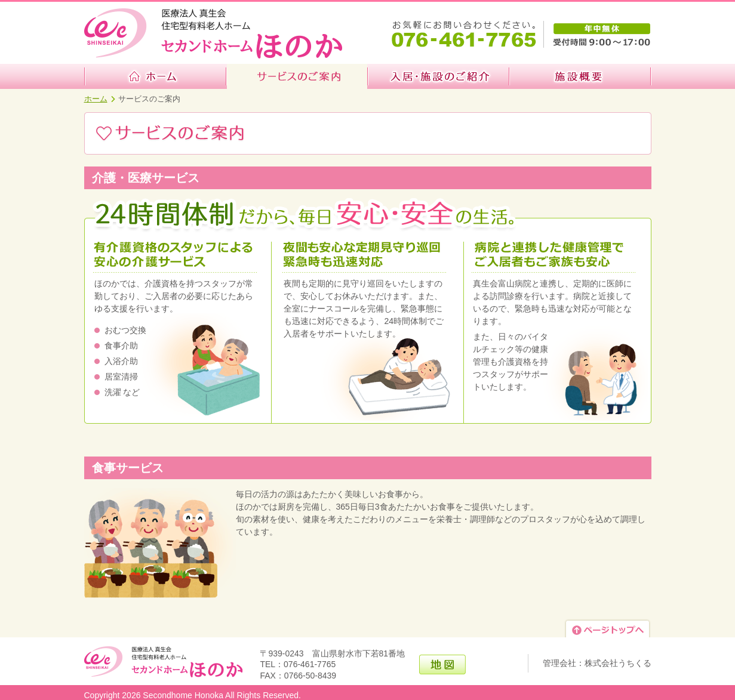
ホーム (96, 99)
